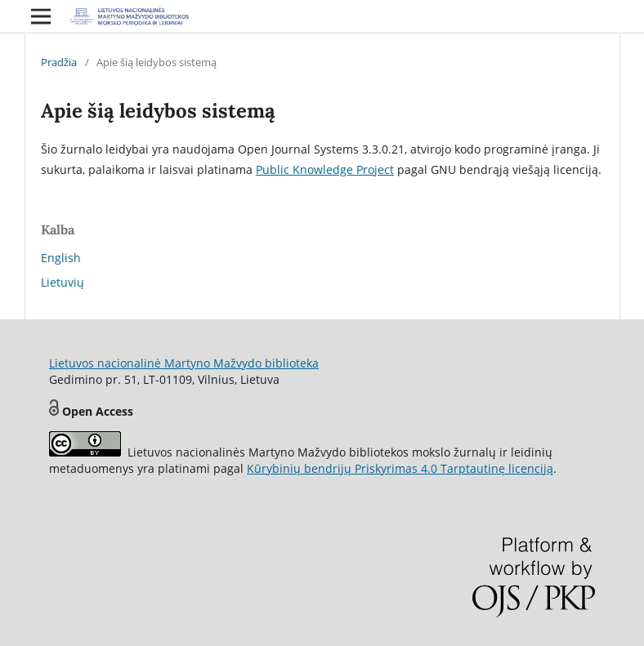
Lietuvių (63, 282)
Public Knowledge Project (325, 169)
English (61, 258)
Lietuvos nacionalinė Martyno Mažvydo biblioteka (184, 363)
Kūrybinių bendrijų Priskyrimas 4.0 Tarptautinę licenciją (400, 468)
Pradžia (59, 62)
